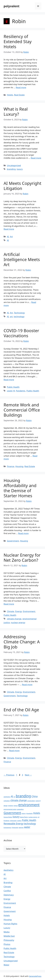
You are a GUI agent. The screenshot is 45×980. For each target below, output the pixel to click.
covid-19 (11, 391)
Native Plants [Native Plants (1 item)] (24, 817)
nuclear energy (18, 622)
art (11, 316)
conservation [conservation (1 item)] (31, 801)
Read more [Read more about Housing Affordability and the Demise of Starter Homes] (23, 533)
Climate (10, 611)
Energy (19, 611)
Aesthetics (9, 870)
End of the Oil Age (21, 710)
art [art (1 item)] (14, 797)
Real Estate (19, 95)
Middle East (9, 936)
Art (11, 237)
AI (8, 237)
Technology (19, 313)
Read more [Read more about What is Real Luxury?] (36, 158)
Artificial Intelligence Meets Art (22, 259)
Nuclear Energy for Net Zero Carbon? (22, 558)
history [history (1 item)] (24, 813)
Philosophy (9, 940)
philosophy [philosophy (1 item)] (13, 821)
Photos (7, 944)
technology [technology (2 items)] (30, 824)
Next (28, 775)
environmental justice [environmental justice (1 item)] (10, 809)
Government (13, 541)
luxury (20, 169)
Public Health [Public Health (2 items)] (29, 820)
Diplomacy (9, 895)
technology (19, 316)
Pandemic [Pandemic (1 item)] (7, 821)
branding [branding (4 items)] (23, 796)
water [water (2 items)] (27, 827)
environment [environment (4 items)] (29, 805)
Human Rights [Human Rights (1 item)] (8, 817)
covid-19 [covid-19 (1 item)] (38, 801)
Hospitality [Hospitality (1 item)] (29, 813)
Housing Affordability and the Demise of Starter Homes (20, 488)
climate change (14, 619)
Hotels (10, 95)
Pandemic (21, 391)
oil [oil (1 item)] (39, 817)
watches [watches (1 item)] (21, 827)
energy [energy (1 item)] (16, 806)
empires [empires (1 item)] (11, 806)
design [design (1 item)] (6, 806)
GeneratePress (35, 976)
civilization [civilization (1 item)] (7, 801)
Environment (29, 611)
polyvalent (12, 6)
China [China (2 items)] (34, 796)
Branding (8, 882)
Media (7, 932)
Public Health (13, 387)
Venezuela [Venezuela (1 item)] (15, 827)
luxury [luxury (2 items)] (16, 817)
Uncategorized (14, 165)
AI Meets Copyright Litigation (22, 186)
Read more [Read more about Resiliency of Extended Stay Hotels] (21, 87)
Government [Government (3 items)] (12, 813)
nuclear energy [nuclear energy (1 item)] (33, 817)
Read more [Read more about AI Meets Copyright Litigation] (9, 229)
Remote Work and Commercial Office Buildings (22, 410)
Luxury (7, 928)
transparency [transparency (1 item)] (8, 827)
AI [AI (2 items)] (12, 796)
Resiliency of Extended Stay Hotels (18, 41)
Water (6, 965)
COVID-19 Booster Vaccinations (21, 333)
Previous (9, 775)
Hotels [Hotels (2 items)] (37, 813)
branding (11, 169)
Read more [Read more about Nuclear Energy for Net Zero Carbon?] (9, 604)
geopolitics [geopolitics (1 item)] (20, 809)
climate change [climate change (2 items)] (19, 800)
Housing (19, 466)
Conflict (7, 891)
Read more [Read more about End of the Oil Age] (14, 751)
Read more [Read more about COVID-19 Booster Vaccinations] (9, 380)
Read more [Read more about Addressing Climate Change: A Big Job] (27, 684)
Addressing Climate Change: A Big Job (22, 642)
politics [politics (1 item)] (19, 821)
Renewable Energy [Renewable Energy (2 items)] (13, 824)
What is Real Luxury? (16, 112)
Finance (11, 466)
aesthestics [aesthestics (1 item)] (7, 797)
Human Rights (10, 924)
